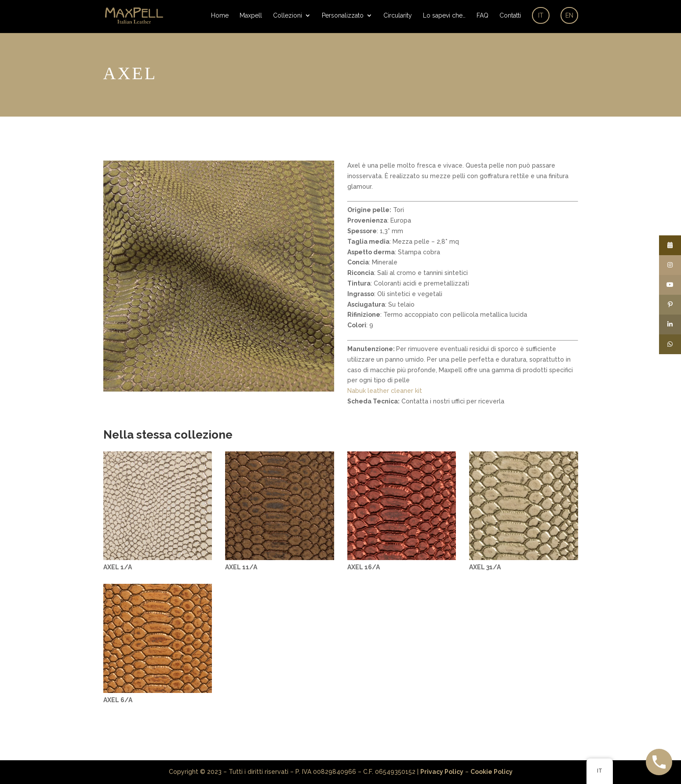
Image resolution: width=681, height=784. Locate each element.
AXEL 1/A (118, 567)
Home (220, 16)
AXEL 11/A (241, 567)
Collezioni (288, 16)
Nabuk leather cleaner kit (385, 391)
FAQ (483, 16)
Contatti (510, 16)
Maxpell (251, 16)
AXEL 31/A (485, 567)
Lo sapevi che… (444, 16)
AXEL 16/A (364, 567)
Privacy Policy (442, 772)
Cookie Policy (492, 772)
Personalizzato (343, 16)
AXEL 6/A (118, 700)
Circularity (398, 16)
